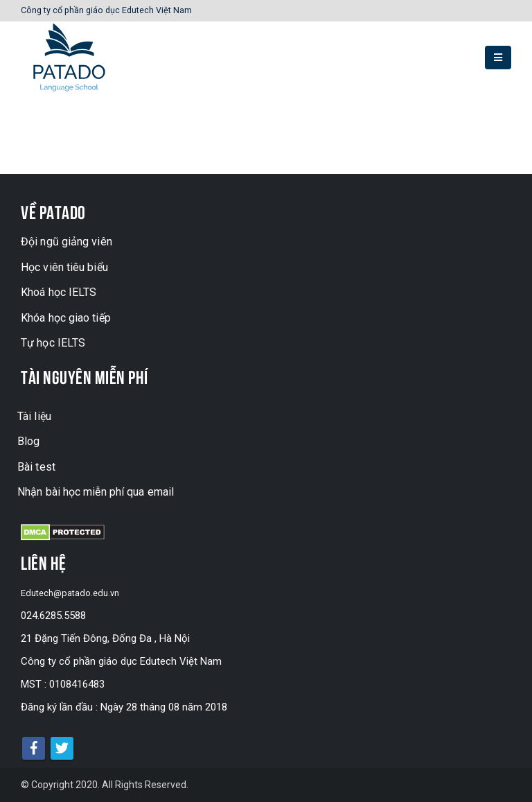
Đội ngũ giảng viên (66, 242)
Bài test (36, 467)
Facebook (34, 748)
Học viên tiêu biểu (64, 267)
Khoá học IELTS (59, 292)
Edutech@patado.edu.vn (76, 593)
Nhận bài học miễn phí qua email (96, 492)
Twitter (62, 748)
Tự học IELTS (53, 343)
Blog (28, 441)
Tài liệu (34, 416)
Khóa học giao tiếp (66, 318)
